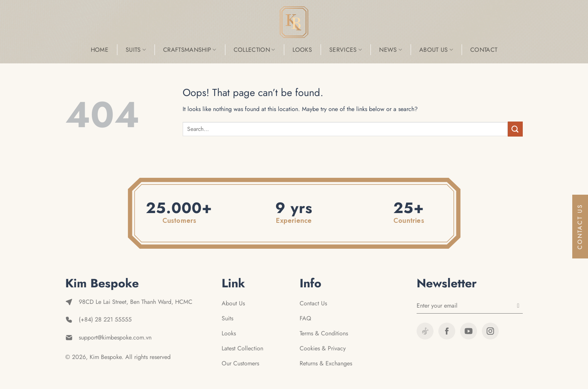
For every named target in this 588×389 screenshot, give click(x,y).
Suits (136, 50)
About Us (436, 50)
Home (100, 50)
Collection (254, 50)
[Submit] (515, 129)
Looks (302, 50)
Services (346, 50)
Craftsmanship (190, 50)
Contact (484, 50)
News (391, 50)
